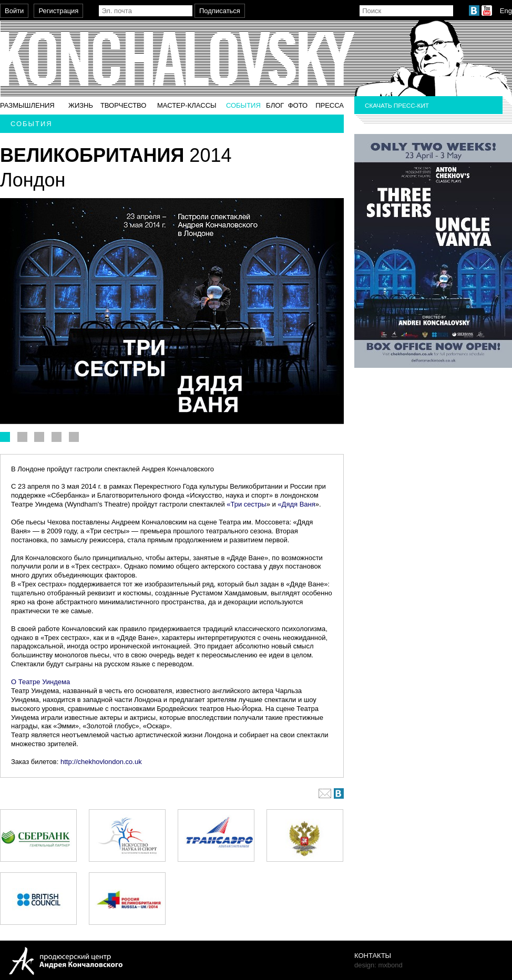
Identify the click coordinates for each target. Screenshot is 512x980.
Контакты (373, 956)
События (243, 105)
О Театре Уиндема (40, 682)
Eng (506, 11)
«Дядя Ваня (296, 504)
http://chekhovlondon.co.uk (102, 762)
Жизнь (81, 105)
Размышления (27, 105)
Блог (275, 105)
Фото (298, 105)
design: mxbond (378, 965)
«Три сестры (246, 504)
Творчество (124, 105)
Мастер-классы (187, 105)
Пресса (330, 105)
